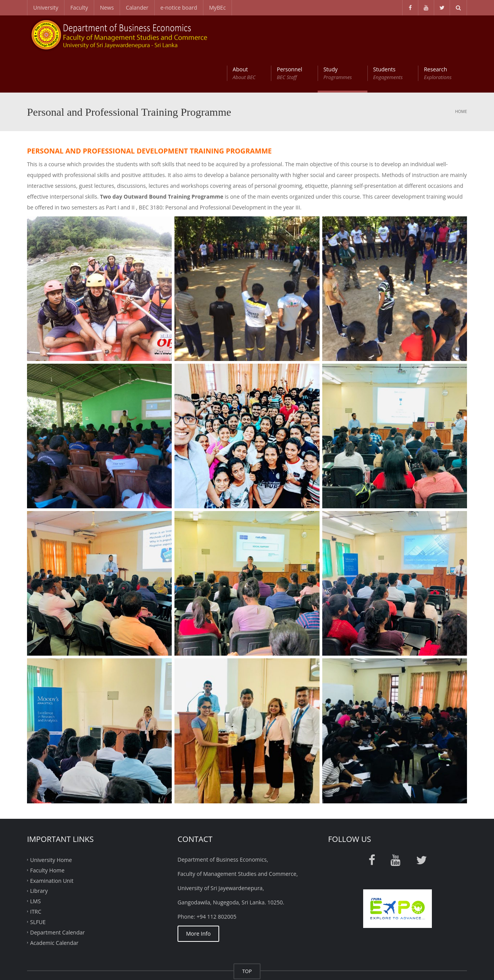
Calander (137, 8)
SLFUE (38, 883)
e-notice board (179, 8)
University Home (51, 821)
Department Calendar (58, 893)
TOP (247, 933)
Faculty (79, 8)
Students (388, 35)
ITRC (36, 873)
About (244, 35)
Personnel (289, 35)
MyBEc (217, 8)
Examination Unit (52, 842)
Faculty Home (47, 831)
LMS (36, 863)
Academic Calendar (54, 904)
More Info (198, 895)
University (46, 8)
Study (338, 35)
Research (438, 35)
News (107, 8)
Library (39, 852)
